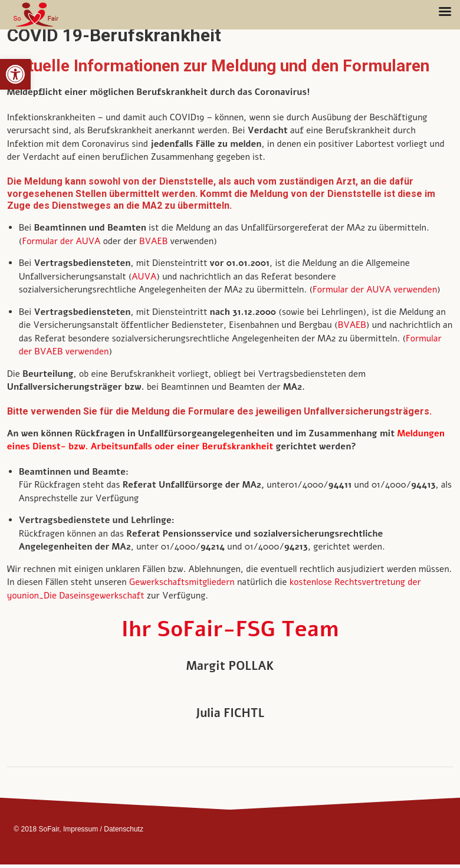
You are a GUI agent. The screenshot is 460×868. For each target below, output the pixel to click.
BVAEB (155, 241)
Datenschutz (124, 829)
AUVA (144, 277)
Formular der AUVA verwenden (375, 290)
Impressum (80, 829)
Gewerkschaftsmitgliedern (183, 582)
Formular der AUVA (61, 241)
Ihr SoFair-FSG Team (230, 629)
